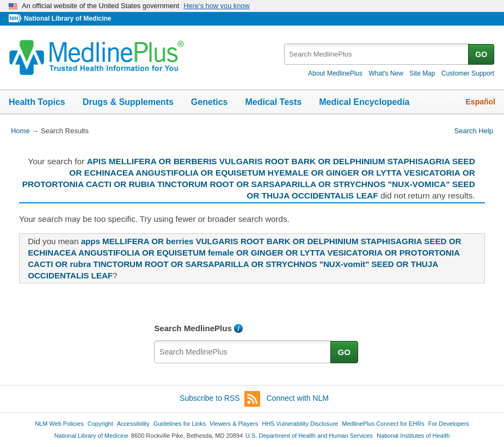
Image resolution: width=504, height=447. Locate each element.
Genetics (210, 102)
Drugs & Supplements (128, 102)
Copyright (100, 424)
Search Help (474, 131)
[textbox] (377, 54)
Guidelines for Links (180, 424)
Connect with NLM (298, 398)
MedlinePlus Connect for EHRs (383, 424)
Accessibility (133, 424)
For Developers (449, 424)
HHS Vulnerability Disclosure (300, 424)
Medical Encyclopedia (364, 102)
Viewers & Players (234, 424)
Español (481, 102)
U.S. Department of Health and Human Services (309, 436)
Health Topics (37, 102)
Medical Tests (273, 102)
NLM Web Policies (59, 424)
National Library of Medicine (67, 18)
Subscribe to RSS (220, 399)
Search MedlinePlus (193, 328)
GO (481, 54)
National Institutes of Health (413, 436)
